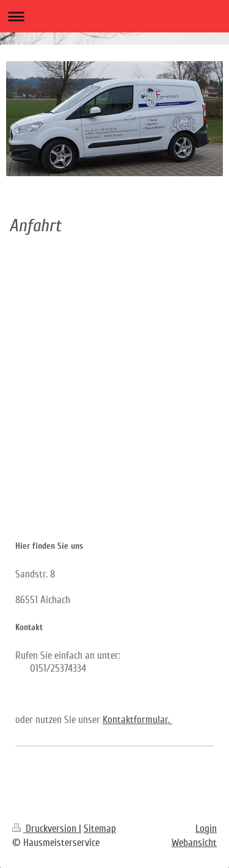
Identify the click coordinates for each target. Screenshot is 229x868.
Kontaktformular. (137, 720)
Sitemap (100, 829)
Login (206, 829)
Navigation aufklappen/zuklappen (114, 16)
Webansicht (194, 843)
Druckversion (45, 829)
